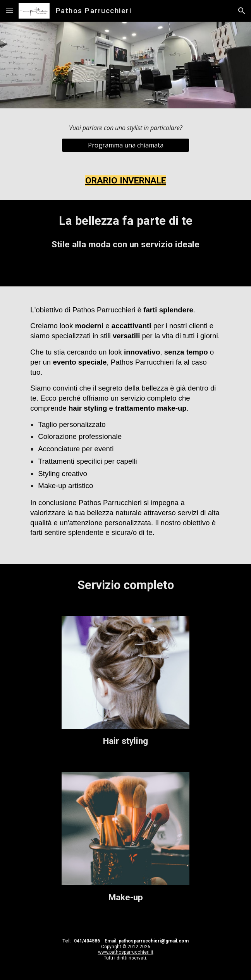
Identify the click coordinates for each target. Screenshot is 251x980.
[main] (125, 128)
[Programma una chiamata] (125, 145)
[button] (9, 11)
